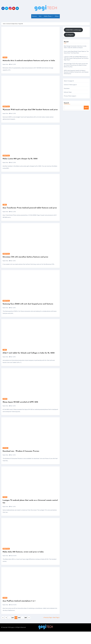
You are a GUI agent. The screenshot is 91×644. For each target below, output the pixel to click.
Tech (40, 16)
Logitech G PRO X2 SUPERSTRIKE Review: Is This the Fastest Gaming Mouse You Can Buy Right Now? (76, 58)
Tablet (5, 210)
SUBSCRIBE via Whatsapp (73, 30)
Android (5, 57)
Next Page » (56, 630)
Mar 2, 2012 (13, 219)
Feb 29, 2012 (13, 568)
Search (66, 103)
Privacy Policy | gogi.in (70, 96)
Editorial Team (68, 92)
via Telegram (69, 35)
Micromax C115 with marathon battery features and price (29, 264)
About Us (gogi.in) (69, 81)
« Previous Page (47, 630)
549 (19, 630)
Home (4, 24)
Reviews (34, 16)
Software (5, 460)
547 (13, 630)
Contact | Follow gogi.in (70, 85)
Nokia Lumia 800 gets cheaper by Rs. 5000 (23, 164)
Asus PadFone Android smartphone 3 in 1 (21, 613)
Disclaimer (67, 88)
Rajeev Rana (5, 67)
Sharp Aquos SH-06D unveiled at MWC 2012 (23, 415)
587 (26, 630)
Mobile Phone (48, 16)
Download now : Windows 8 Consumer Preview (24, 464)
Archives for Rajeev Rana (12, 24)
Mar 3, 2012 (13, 67)
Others (57, 16)
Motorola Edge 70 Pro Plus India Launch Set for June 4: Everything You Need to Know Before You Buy (76, 65)
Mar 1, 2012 (13, 268)
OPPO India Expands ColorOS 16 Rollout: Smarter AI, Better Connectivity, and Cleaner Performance (76, 72)
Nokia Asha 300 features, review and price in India (26, 564)
